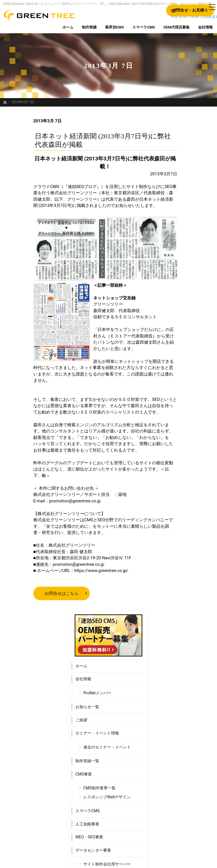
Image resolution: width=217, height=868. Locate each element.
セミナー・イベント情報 (187, 228)
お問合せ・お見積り (183, 440)
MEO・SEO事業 (179, 342)
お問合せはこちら (31, 593)
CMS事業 (173, 274)
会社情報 (173, 174)
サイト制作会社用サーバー (189, 372)
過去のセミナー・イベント (191, 245)
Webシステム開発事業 (185, 388)
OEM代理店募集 (179, 401)
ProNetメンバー (187, 188)
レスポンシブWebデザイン (191, 299)
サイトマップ (177, 467)
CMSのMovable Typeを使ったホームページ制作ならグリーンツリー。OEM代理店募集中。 (66, 4)
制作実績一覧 (177, 261)
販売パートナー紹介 (183, 414)
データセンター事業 (183, 355)
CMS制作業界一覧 (189, 288)
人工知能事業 (177, 329)
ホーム (171, 161)
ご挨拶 (171, 215)
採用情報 (173, 427)
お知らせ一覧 (177, 202)
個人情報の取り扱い (183, 454)
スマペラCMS (177, 316)
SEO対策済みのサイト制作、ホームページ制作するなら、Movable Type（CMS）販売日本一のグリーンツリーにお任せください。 (108, 855)
